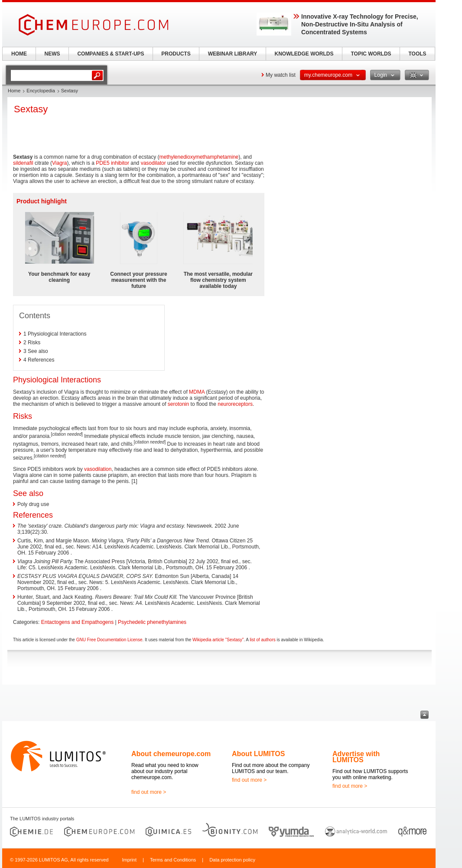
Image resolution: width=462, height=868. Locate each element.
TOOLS (417, 54)
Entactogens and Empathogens (77, 622)
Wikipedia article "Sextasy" (218, 640)
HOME (19, 54)
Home (14, 91)
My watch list (281, 75)
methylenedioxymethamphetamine (199, 157)
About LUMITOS (258, 754)
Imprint (129, 860)
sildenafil (23, 163)
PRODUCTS (176, 54)
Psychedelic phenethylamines (152, 622)
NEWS (52, 54)
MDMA (197, 392)
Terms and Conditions (173, 860)
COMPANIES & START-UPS (111, 54)
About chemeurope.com (171, 754)
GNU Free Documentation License (109, 640)
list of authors (262, 640)
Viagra (59, 163)
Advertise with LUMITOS (356, 757)
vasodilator (153, 163)
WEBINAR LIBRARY (233, 54)
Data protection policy (232, 860)
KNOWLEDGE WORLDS (304, 54)
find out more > (149, 792)
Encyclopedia (41, 91)
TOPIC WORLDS (371, 54)
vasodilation (98, 469)
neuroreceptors (235, 404)
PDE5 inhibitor (112, 163)
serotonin (178, 404)
